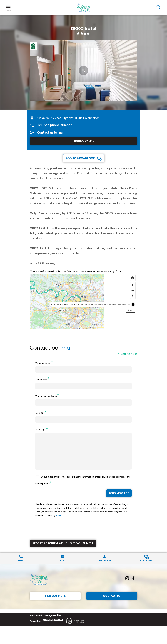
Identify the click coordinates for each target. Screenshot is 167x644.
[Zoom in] (133, 285)
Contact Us (112, 603)
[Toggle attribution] (133, 304)
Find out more (55, 603)
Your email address (46, 396)
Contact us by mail (51, 133)
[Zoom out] (133, 290)
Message (41, 430)
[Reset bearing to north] (133, 296)
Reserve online (84, 141)
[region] (83, 301)
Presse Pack (36, 622)
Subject (40, 413)
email (59, 522)
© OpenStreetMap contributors (113, 304)
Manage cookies (53, 622)
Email (63, 567)
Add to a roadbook (80, 158)
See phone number (58, 125)
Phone (21, 567)
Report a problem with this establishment (63, 550)
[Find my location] (133, 278)
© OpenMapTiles (95, 304)
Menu (8, 8)
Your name (41, 380)
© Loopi (127, 304)
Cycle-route (104, 567)
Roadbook (146, 567)
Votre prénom (43, 363)
